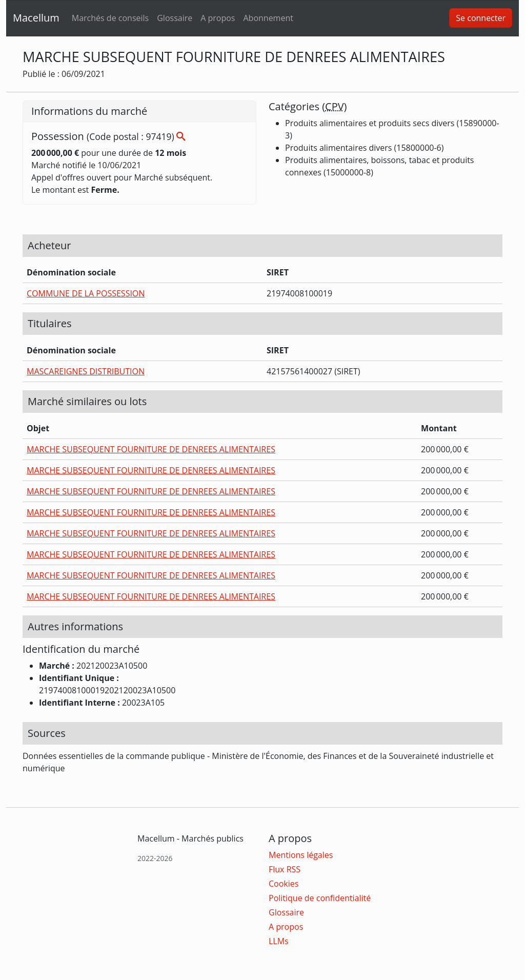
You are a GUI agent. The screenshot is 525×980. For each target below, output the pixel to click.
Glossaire (175, 18)
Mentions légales (301, 855)
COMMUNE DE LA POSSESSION (86, 293)
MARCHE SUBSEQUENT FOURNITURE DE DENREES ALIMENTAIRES (151, 449)
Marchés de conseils (110, 18)
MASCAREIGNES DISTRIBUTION (86, 371)
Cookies (284, 884)
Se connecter (481, 18)
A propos (218, 18)
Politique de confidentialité (320, 898)
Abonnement (268, 18)
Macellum (36, 18)
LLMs (279, 941)
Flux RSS (285, 869)
